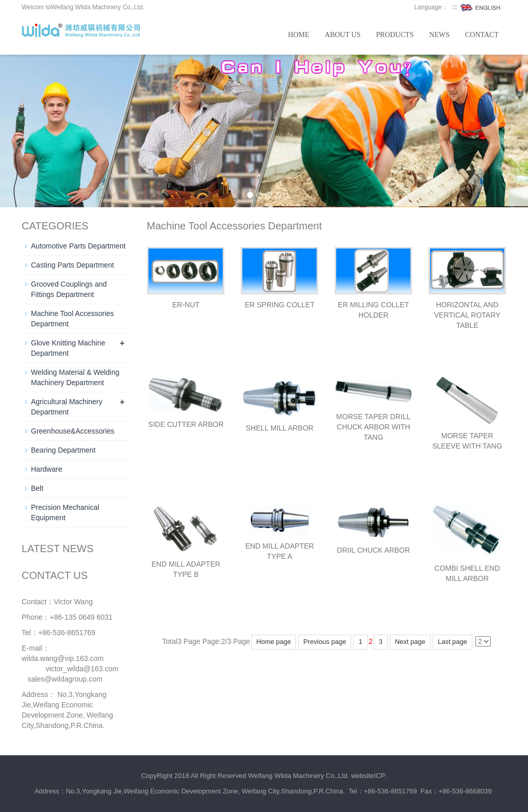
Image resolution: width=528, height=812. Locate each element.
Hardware (47, 469)
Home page (274, 642)
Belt (37, 488)
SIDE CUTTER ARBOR (186, 424)
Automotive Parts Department (78, 246)
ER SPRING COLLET (280, 305)
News (439, 35)
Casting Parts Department (72, 265)
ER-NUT (186, 305)
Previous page (325, 642)
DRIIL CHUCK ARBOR (373, 550)
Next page (410, 642)
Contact (482, 35)
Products (395, 35)
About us (343, 35)
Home (299, 35)
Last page (452, 642)
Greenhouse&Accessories (73, 431)
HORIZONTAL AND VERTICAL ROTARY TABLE (467, 315)
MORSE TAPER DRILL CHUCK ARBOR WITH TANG (373, 427)
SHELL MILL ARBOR (280, 428)
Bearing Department (63, 450)
